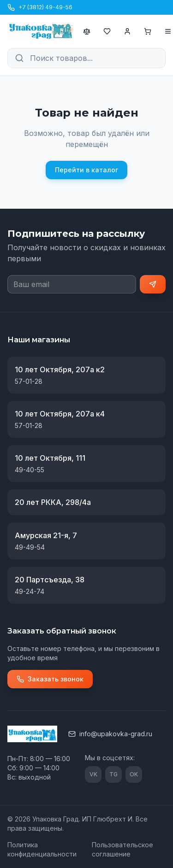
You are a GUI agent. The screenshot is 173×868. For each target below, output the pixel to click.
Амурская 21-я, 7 (46, 535)
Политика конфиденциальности (42, 849)
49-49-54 (30, 547)
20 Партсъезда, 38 (50, 580)
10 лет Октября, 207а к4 (60, 414)
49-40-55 (30, 470)
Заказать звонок (50, 679)
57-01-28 (29, 381)
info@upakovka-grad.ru (110, 734)
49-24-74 (30, 591)
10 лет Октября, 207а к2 (60, 369)
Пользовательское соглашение (122, 849)
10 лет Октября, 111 (50, 458)
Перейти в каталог (86, 170)
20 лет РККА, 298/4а (53, 502)
